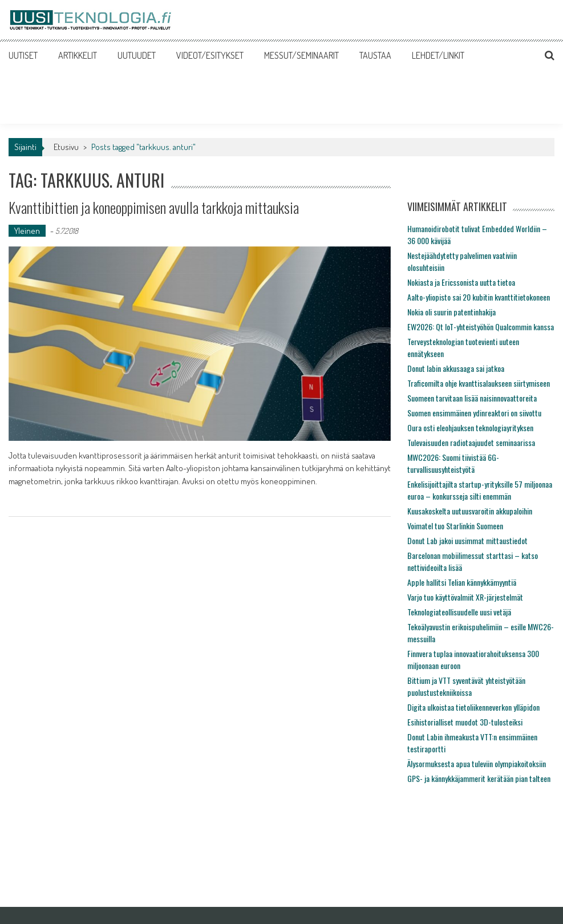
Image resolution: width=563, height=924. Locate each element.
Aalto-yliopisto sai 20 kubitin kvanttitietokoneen (479, 297)
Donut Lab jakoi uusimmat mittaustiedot (467, 540)
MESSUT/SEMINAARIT (301, 55)
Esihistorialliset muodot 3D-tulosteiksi (465, 722)
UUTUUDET (137, 55)
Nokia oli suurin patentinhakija (451, 312)
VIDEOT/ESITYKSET (210, 55)
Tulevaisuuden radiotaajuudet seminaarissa (471, 442)
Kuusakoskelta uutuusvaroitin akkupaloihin (470, 511)
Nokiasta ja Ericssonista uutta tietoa (461, 282)
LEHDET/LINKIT (438, 55)
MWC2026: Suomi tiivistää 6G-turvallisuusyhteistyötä (453, 463)
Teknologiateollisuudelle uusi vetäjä (459, 612)
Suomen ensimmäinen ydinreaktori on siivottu (474, 413)
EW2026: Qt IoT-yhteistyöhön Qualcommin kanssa (481, 327)
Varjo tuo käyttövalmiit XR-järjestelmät (465, 597)
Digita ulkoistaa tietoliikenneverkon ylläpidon (473, 707)
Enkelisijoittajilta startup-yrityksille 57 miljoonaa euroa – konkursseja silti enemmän (480, 490)
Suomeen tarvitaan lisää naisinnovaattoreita (472, 398)
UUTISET (23, 55)
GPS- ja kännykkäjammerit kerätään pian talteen (479, 778)
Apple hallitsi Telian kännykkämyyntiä (462, 582)
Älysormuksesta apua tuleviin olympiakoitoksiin (477, 763)
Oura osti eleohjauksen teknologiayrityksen (470, 427)
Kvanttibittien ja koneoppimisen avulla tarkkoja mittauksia (154, 207)
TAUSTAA (375, 55)
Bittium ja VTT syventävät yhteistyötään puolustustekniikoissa (466, 686)
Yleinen (27, 231)
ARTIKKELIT (78, 55)
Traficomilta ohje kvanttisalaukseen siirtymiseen (479, 383)
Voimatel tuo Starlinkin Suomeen (455, 526)
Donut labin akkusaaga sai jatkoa (456, 368)
